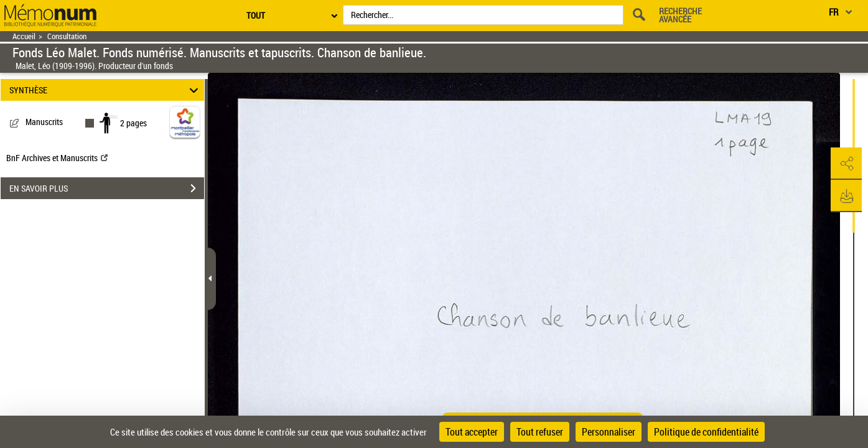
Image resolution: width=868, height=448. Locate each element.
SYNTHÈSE (105, 90)
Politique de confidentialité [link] (706, 432)
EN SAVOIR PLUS (107, 189)
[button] (846, 164)
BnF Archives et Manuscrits (57, 158)
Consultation (67, 36)
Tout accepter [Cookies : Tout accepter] (472, 432)
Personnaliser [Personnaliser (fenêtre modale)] (609, 432)
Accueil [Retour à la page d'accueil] (24, 36)
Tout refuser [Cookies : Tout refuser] (540, 432)
